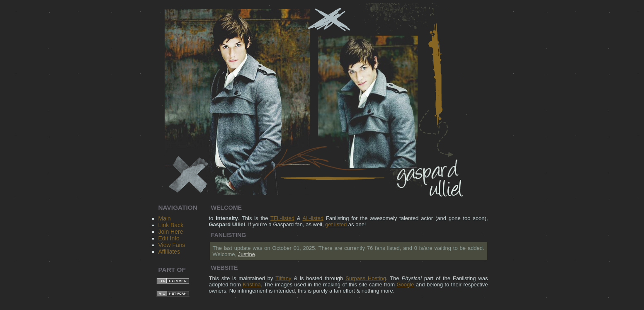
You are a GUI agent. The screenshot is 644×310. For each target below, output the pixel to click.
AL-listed (313, 218)
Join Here (171, 232)
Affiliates (169, 252)
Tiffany (283, 278)
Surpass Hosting (366, 278)
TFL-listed (282, 218)
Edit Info (169, 238)
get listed (336, 224)
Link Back (171, 225)
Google (406, 285)
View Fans (172, 245)
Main (165, 218)
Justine (247, 254)
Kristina (252, 285)
